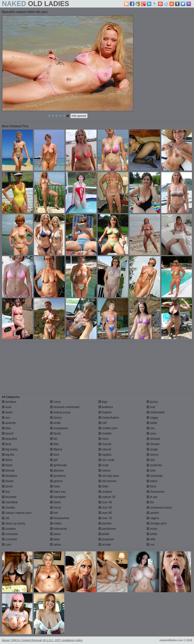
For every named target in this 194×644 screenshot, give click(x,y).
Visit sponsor (79, 116)
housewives (60, 518)
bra (6, 492)
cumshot (9, 539)
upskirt (153, 513)
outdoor (105, 492)
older (104, 486)
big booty (10, 449)
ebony (56, 418)
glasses (57, 470)
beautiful (9, 439)
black (7, 465)
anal (7, 407)
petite (104, 534)
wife (151, 539)
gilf (54, 460)
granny (56, 481)
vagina (153, 518)
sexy (151, 433)
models (105, 433)
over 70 (105, 518)
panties (105, 523)
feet (54, 444)
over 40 (105, 502)
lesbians (106, 407)
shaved (153, 439)
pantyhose (107, 529)
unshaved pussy (159, 508)
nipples (105, 455)
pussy (152, 402)
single (152, 449)
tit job (152, 497)
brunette (9, 497)
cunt (7, 545)
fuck (55, 455)
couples (9, 529)
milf (102, 423)
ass (6, 418)
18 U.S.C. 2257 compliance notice (63, 640)
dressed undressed (65, 407)
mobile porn (108, 428)
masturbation (109, 418)
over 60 (105, 513)
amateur (9, 402)
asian (7, 412)
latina (55, 545)
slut (151, 460)
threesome (155, 492)
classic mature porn (17, 513)
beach (8, 433)
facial (55, 433)
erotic (56, 423)
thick (151, 486)
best (7, 444)
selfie (152, 423)
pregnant (106, 539)
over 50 (105, 508)
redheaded (156, 412)
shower (153, 444)
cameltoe (10, 502)
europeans (59, 428)
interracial (58, 529)
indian (56, 523)
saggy (152, 418)
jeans (55, 534)
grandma (58, 476)
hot (54, 513)
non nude (106, 460)
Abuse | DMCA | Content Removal (22, 640)
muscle (105, 444)
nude (104, 465)
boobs (8, 481)
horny (56, 508)
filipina (56, 449)
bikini (7, 460)
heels (55, 502)
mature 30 (107, 497)
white (152, 534)
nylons (105, 470)
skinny (153, 455)
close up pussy (14, 523)
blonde (8, 470)
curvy (55, 402)
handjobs (58, 497)
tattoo (152, 481)
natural (105, 449)
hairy (55, 486)
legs (103, 402)
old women (107, 481)
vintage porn (157, 523)
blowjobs (10, 476)
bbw (6, 428)
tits (150, 502)
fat (53, 439)
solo (151, 470)
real (151, 407)
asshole (9, 423)
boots (7, 486)
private (105, 545)
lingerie (105, 412)
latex (55, 539)
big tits (8, 455)
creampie (10, 534)
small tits (154, 465)
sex (151, 428)
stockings (155, 476)
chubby (9, 508)
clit (5, 518)
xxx (151, 545)
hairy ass (58, 492)
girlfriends (58, 465)
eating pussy (60, 412)
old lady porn (109, 476)
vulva (152, 529)
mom (104, 439)
